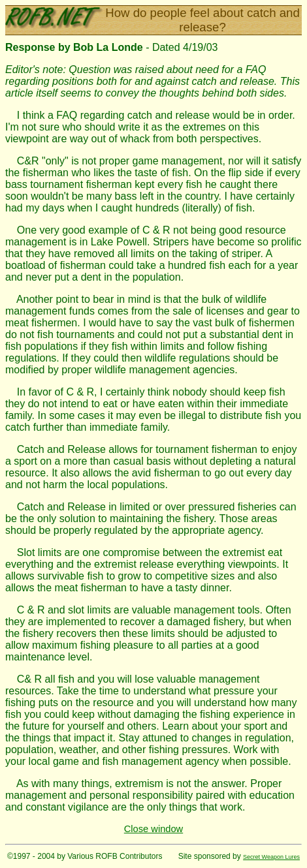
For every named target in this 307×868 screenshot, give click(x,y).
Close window (153, 829)
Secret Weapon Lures (271, 857)
